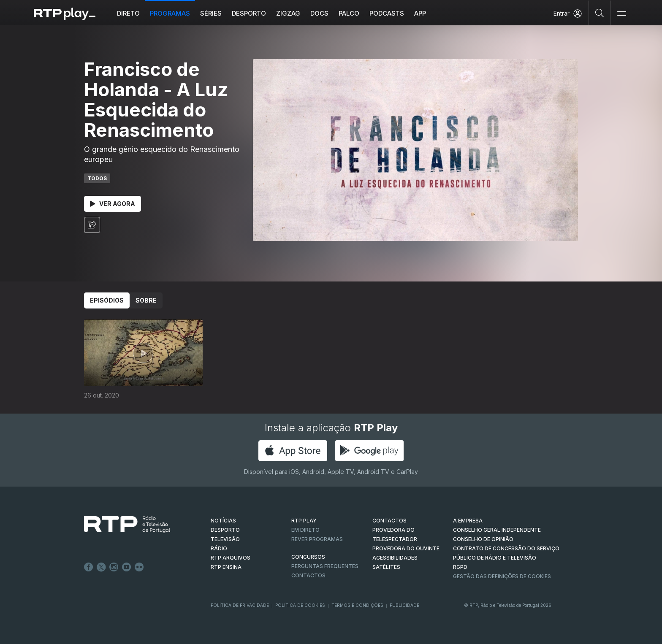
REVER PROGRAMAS (317, 539)
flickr (139, 567)
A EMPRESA (468, 521)
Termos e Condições (357, 605)
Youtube (127, 567)
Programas (170, 13)
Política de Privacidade (240, 605)
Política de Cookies (300, 605)
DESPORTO (225, 530)
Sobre (146, 300)
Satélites (386, 567)
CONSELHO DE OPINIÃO (483, 539)
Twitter (101, 567)
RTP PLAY (304, 521)
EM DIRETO (305, 530)
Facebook (89, 567)
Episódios (107, 300)
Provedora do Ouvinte (406, 548)
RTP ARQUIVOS (231, 558)
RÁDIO (219, 548)
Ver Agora (113, 204)
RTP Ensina (226, 567)
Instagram (114, 567)
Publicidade (404, 605)
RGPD (460, 567)
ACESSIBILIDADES (395, 558)
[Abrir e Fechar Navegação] (621, 14)
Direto (128, 13)
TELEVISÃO (225, 539)
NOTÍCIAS (223, 521)
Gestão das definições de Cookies (502, 576)
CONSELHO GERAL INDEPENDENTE (497, 530)
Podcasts (387, 13)
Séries (211, 13)
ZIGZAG (288, 13)
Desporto (249, 13)
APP (420, 13)
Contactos (308, 575)
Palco (349, 13)
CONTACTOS (389, 521)
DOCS (319, 13)
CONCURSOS (308, 557)
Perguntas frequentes (325, 566)
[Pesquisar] (600, 13)
